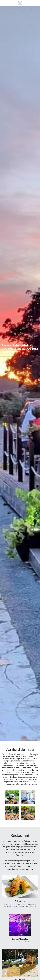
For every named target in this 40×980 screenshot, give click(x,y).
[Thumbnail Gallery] (12, 797)
